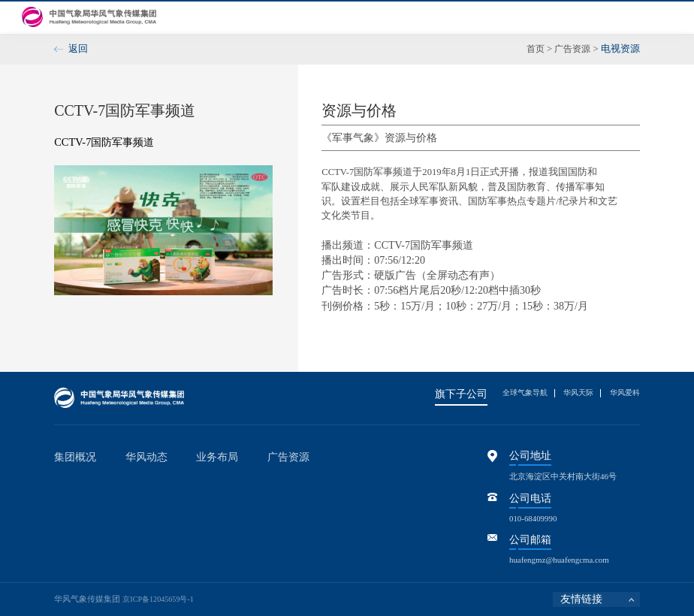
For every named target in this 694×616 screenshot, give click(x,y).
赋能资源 (341, 544)
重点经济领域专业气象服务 (246, 496)
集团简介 (71, 480)
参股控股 (596, 17)
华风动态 (342, 17)
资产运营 (213, 527)
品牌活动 (142, 496)
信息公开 (495, 17)
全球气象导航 (514, 393)
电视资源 (341, 480)
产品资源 (341, 512)
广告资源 (444, 17)
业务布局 (394, 17)
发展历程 (71, 527)
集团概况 (241, 17)
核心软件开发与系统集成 (241, 512)
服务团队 (341, 560)
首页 (201, 17)
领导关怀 (71, 544)
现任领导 (71, 496)
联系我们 (647, 17)
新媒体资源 (345, 496)
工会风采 (545, 17)
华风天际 (573, 393)
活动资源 (341, 527)
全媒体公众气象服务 (233, 480)
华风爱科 (623, 393)
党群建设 (292, 17)
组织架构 (71, 512)
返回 (78, 49)
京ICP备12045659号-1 (161, 599)
